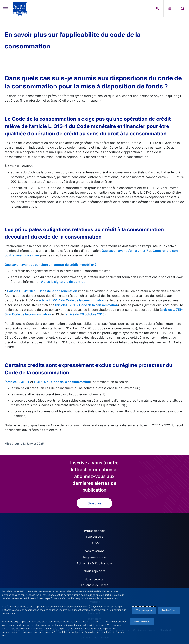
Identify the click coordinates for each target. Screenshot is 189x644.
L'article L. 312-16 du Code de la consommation (42, 291)
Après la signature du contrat (63, 282)
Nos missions (95, 551)
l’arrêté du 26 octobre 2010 (85, 314)
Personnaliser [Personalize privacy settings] (142, 621)
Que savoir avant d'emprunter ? (125, 251)
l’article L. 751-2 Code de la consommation (87, 305)
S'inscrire (94, 503)
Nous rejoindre (94, 571)
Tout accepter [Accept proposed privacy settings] (144, 610)
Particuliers (94, 537)
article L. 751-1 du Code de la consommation (72, 300)
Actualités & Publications (94, 563)
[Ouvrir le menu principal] (5, 8)
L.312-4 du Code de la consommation (62, 382)
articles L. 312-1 (18, 382)
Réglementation (95, 557)
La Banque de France (95, 585)
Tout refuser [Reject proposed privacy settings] (169, 610)
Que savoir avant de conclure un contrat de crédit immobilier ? (51, 265)
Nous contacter (94, 579)
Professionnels (95, 531)
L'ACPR (94, 543)
